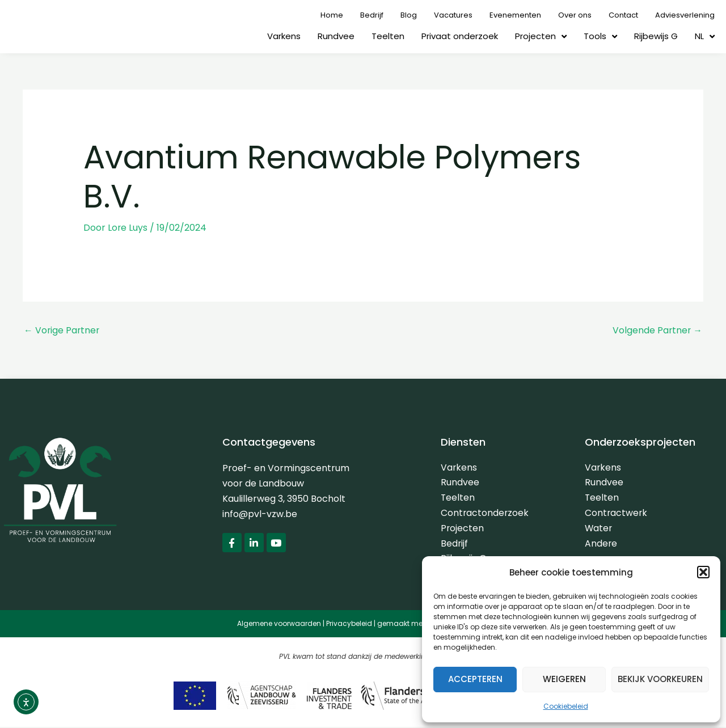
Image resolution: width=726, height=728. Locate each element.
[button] (703, 572)
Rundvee (336, 36)
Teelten (388, 36)
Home (332, 15)
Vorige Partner (62, 330)
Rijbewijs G (656, 36)
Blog (409, 15)
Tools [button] (600, 37)
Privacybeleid (349, 625)
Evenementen (515, 15)
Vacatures (453, 15)
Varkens (284, 36)
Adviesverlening (685, 15)
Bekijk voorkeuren (660, 679)
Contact (623, 15)
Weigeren (564, 679)
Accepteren (475, 679)
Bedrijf (372, 15)
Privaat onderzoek (460, 36)
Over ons (575, 15)
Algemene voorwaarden (279, 625)
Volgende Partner (657, 330)
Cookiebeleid (566, 706)
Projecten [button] (541, 37)
